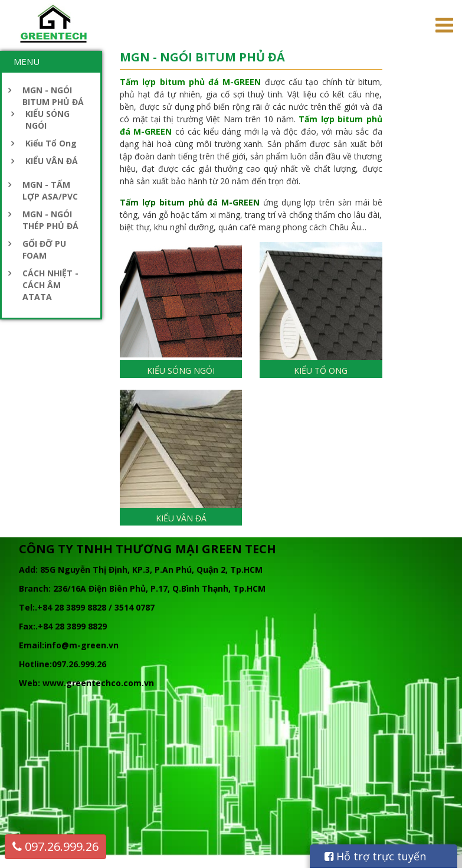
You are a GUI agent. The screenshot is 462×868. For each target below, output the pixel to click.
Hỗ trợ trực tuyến (375, 856)
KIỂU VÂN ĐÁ (52, 161)
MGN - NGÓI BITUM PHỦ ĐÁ (53, 96)
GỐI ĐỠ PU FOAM (44, 249)
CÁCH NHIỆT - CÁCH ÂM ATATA (50, 285)
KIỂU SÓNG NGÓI (47, 120)
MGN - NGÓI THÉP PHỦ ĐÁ (50, 220)
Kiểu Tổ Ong (51, 143)
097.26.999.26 (55, 846)
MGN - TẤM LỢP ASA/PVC (50, 190)
